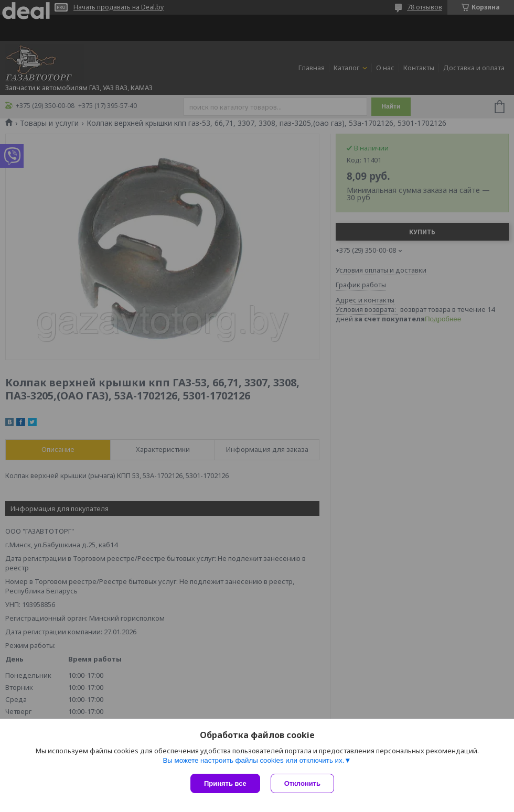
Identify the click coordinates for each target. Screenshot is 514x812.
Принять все (225, 783)
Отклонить (302, 783)
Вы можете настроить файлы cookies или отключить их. (253, 760)
